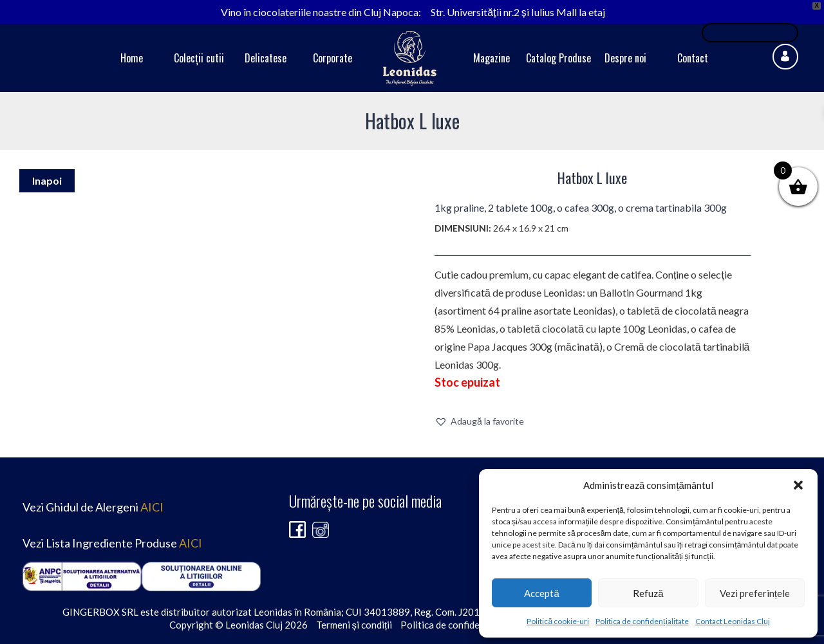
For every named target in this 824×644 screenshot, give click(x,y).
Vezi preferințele (755, 593)
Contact (693, 58)
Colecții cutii (199, 58)
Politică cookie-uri (558, 621)
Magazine (492, 58)
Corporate (332, 58)
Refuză (648, 593)
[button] (798, 485)
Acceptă (541, 593)
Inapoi (47, 180)
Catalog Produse (558, 58)
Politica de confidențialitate (642, 621)
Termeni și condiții (354, 625)
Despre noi (625, 58)
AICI (152, 507)
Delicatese (266, 58)
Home (132, 58)
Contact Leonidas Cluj (733, 621)
